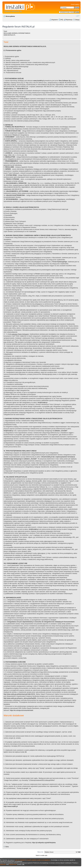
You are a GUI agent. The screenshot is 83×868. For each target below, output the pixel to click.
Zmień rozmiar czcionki (78, 16)
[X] (23, 864)
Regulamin (55, 20)
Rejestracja (69, 20)
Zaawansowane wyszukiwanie (71, 9)
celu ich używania (20, 860)
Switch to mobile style (41, 855)
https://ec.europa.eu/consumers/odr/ (22, 710)
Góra (7, 847)
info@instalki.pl (8, 89)
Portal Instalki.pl (75, 4)
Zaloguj (77, 20)
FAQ (62, 20)
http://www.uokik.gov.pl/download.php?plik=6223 (19, 694)
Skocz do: (40, 852)
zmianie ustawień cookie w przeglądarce (38, 860)
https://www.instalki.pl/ (11, 806)
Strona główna (10, 16)
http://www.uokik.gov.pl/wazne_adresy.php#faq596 (20, 698)
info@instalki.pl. (43, 403)
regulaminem (13, 864)
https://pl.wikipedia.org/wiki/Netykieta (44, 843)
